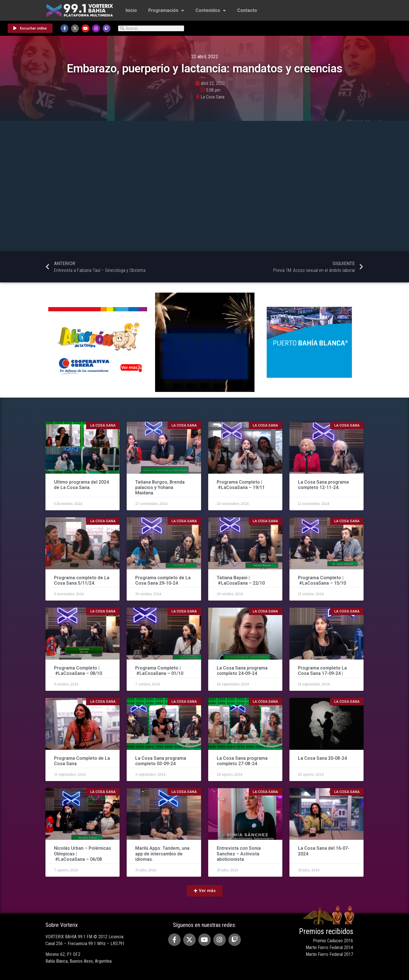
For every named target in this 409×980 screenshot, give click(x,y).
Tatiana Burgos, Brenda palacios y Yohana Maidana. (160, 487)
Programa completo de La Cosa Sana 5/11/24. (82, 580)
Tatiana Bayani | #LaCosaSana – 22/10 (241, 580)
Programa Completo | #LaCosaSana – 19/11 (241, 485)
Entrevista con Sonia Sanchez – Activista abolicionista (239, 854)
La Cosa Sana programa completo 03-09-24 (161, 761)
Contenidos (211, 11)
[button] (205, 891)
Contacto (247, 10)
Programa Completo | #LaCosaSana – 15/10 (322, 580)
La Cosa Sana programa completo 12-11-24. (323, 485)
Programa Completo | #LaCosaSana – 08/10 (78, 671)
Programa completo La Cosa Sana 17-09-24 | (322, 671)
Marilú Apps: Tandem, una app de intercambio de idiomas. (162, 854)
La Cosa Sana (212, 97)
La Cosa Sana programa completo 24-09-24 (242, 671)
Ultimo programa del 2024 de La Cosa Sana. (81, 485)
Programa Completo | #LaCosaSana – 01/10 (160, 671)
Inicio (131, 10)
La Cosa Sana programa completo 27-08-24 (242, 761)
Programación (166, 11)
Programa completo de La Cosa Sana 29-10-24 (163, 580)
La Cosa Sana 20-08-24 (322, 758)
